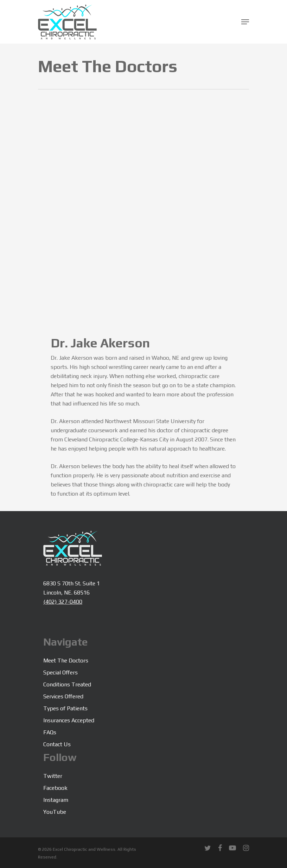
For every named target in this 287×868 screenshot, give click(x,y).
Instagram (56, 800)
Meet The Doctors (66, 661)
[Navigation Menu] (245, 22)
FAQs (50, 732)
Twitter (53, 776)
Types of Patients (65, 708)
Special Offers (60, 672)
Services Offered (63, 696)
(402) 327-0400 (63, 602)
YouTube (55, 812)
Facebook (55, 788)
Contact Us (57, 744)
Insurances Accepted (69, 720)
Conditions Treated (67, 684)
